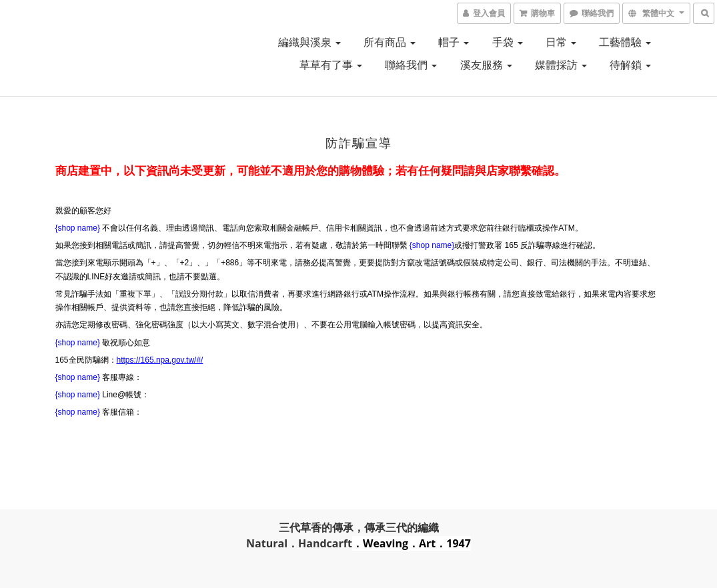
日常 (561, 42)
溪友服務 (486, 65)
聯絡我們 (411, 65)
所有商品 (390, 42)
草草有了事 (331, 65)
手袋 (508, 42)
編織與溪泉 (309, 42)
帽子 (454, 42)
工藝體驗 (625, 42)
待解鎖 (630, 65)
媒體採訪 (561, 65)
